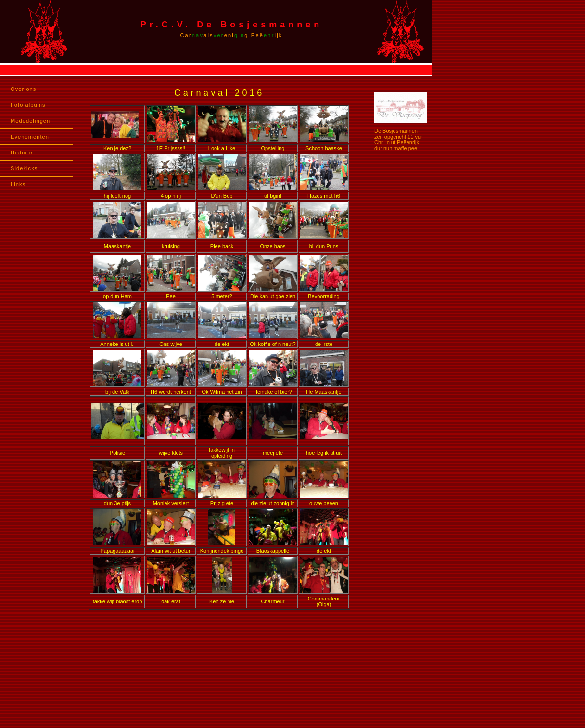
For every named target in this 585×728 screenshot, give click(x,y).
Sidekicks (24, 168)
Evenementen (30, 137)
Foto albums (28, 105)
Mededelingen (30, 121)
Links (18, 184)
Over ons (23, 89)
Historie (22, 153)
